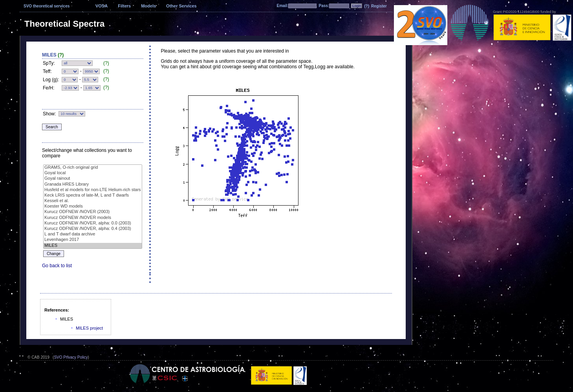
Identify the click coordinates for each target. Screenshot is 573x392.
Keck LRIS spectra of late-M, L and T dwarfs (93, 195)
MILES (93, 246)
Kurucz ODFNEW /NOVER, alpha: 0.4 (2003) (93, 229)
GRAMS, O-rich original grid (93, 168)
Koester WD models (93, 206)
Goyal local (93, 173)
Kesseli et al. (93, 201)
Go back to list (57, 266)
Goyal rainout (93, 179)
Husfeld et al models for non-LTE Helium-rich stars (93, 190)
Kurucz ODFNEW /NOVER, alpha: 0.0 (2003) (93, 223)
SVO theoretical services (47, 6)
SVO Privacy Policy (71, 357)
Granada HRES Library (93, 184)
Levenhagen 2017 (93, 240)
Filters (124, 6)
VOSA (102, 6)
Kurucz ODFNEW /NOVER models (93, 218)
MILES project (89, 328)
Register (379, 6)
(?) (367, 6)
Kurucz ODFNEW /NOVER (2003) (93, 212)
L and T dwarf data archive (93, 234)
